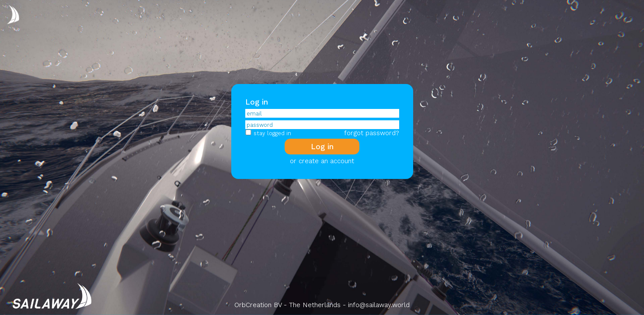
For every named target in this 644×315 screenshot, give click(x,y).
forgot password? (372, 133)
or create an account (322, 161)
